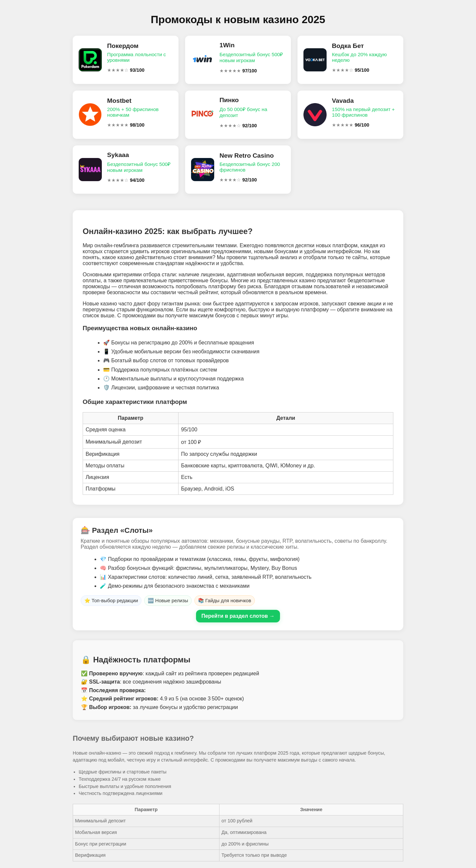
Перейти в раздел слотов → (238, 616)
